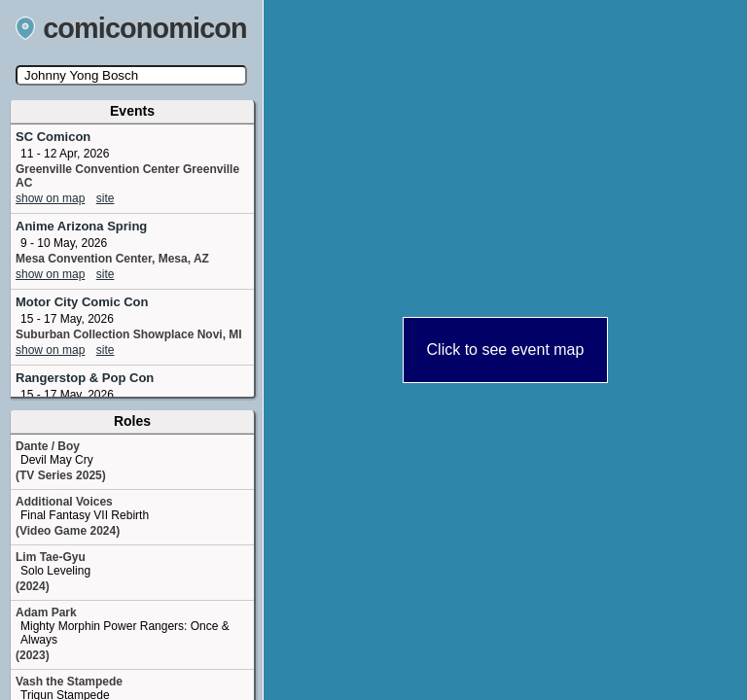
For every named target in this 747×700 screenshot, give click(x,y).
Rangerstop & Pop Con (85, 378)
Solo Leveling (55, 571)
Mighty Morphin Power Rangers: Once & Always (125, 633)
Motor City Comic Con (82, 302)
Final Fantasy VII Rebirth (85, 515)
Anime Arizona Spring (81, 226)
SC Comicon (53, 137)
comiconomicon (131, 28)
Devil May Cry (57, 460)
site (106, 198)
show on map (50, 198)
